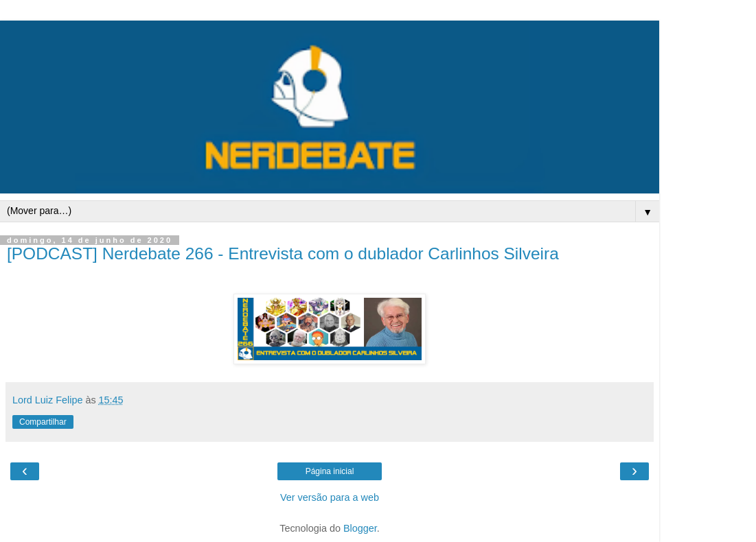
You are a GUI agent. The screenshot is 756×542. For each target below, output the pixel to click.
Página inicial (330, 471)
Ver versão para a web (330, 497)
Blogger (360, 528)
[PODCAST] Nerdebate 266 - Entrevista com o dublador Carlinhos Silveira (283, 254)
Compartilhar (43, 422)
